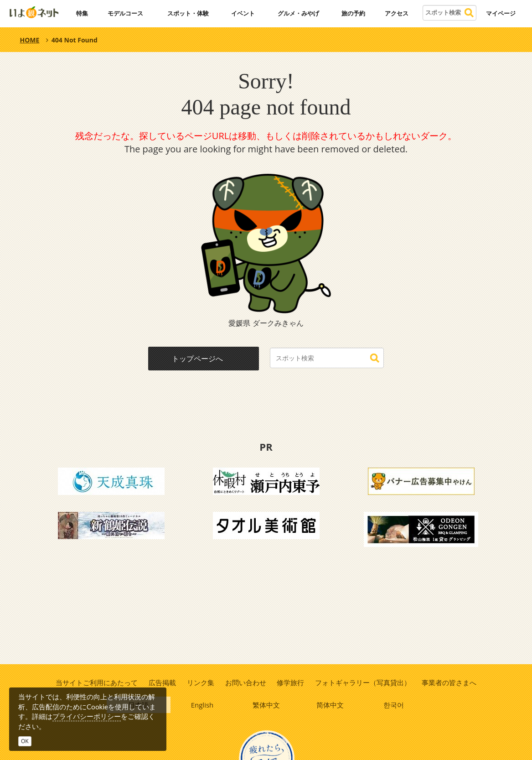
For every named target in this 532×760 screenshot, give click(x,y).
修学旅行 (291, 682)
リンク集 (200, 682)
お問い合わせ (246, 682)
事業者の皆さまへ (450, 682)
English (202, 705)
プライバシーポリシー (87, 716)
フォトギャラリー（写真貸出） (364, 682)
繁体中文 (266, 705)
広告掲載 (161, 682)
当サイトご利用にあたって (95, 682)
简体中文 (330, 705)
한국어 (394, 705)
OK (25, 741)
